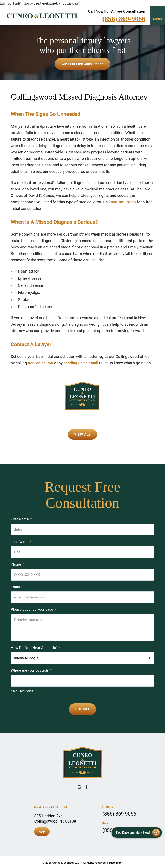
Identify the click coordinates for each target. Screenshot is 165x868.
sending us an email (81, 363)
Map (42, 830)
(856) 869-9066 (124, 19)
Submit (82, 709)
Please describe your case (33, 609)
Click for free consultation (82, 64)
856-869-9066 (124, 202)
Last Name (21, 542)
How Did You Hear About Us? (36, 648)
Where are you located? (31, 670)
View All (82, 434)
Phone (17, 564)
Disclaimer (116, 861)
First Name (21, 519)
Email (17, 587)
